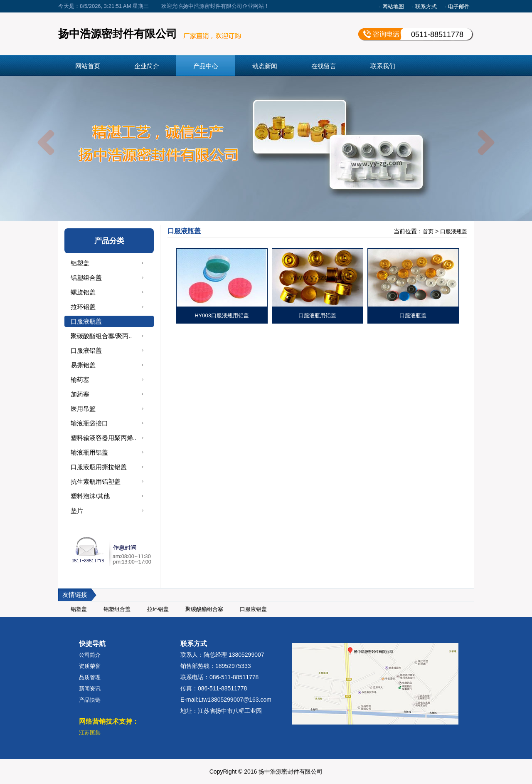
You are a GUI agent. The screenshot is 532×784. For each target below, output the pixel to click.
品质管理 (90, 677)
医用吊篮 (83, 409)
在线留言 (324, 66)
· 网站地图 (391, 6)
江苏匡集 (90, 733)
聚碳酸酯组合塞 (204, 609)
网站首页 (88, 66)
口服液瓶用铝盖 (317, 315)
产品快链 (90, 700)
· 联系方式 (425, 6)
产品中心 (206, 66)
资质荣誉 (90, 666)
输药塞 (80, 380)
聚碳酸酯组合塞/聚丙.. (101, 336)
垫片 (77, 511)
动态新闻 (265, 66)
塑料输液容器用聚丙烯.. (103, 438)
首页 (428, 231)
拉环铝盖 (83, 307)
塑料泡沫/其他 (90, 496)
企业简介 (147, 66)
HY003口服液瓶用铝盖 (222, 315)
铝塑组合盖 (86, 278)
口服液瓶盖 (86, 321)
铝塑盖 (80, 263)
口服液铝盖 (86, 350)
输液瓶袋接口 (89, 423)
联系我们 (383, 66)
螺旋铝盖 (83, 292)
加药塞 (80, 394)
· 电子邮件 (457, 6)
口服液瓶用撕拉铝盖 (99, 467)
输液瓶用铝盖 (89, 452)
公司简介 (90, 655)
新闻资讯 (90, 689)
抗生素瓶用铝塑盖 (96, 481)
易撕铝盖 (83, 365)
